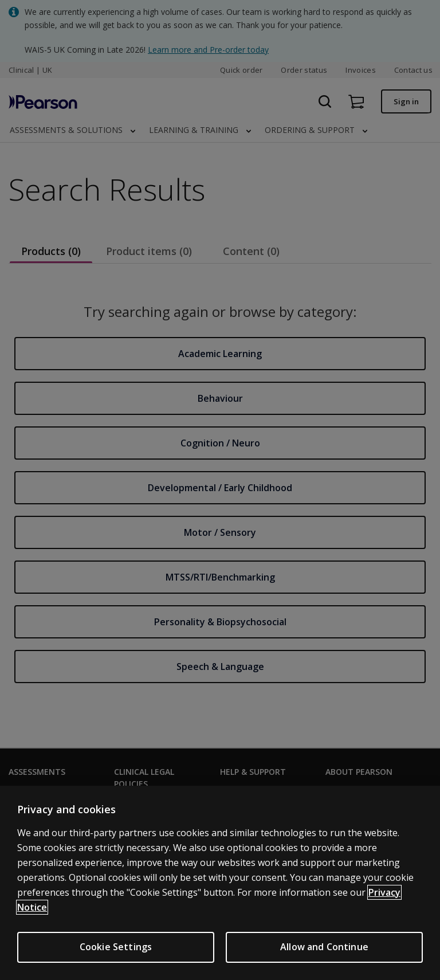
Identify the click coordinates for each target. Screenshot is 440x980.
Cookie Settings (116, 947)
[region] (220, 883)
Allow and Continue (324, 947)
